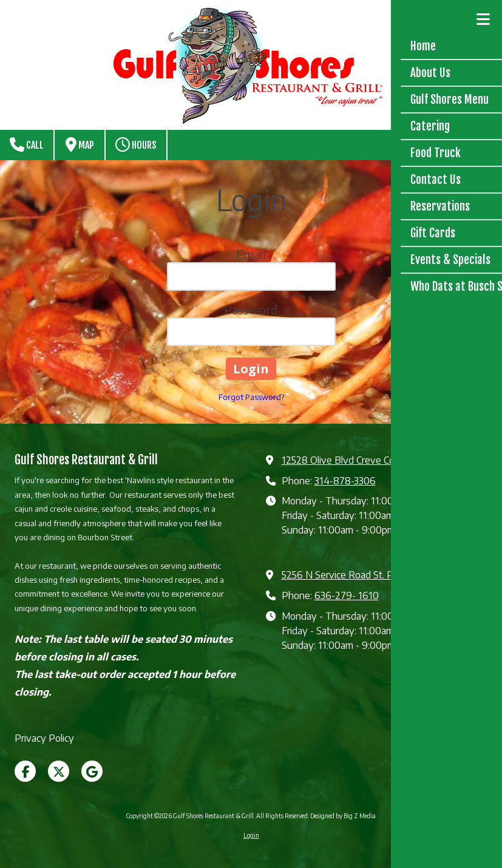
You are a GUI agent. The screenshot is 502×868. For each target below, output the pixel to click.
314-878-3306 (345, 480)
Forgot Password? (251, 397)
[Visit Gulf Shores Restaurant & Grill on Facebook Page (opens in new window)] (25, 771)
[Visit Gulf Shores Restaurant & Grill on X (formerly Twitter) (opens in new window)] (59, 771)
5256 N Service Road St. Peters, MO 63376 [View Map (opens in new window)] (374, 575)
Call (27, 144)
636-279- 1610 (347, 595)
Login (251, 835)
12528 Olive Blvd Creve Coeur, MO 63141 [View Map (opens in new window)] (369, 460)
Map (80, 144)
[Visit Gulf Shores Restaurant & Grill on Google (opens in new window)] (92, 771)
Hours (136, 144)
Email (251, 254)
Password (251, 309)
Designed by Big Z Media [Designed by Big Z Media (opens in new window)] (343, 816)
